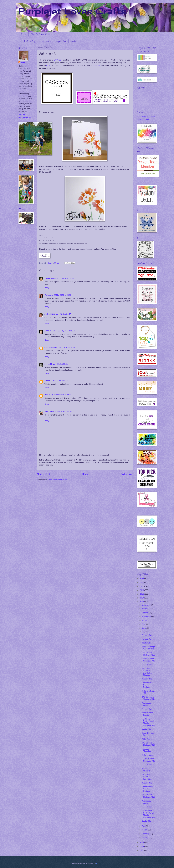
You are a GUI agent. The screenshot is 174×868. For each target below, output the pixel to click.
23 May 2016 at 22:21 (59, 364)
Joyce (47, 364)
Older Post (127, 474)
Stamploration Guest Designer (147, 685)
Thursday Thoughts (146, 750)
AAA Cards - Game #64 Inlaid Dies (146, 777)
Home (24, 34)
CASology (58, 60)
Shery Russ (49, 412)
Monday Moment (148, 639)
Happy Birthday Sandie (148, 714)
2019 (142, 590)
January (145, 838)
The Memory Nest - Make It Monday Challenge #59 (148, 814)
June (144, 628)
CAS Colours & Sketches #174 (148, 698)
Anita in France (51, 331)
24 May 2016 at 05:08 (59, 381)
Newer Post (43, 474)
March (145, 830)
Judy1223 (49, 314)
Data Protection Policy (41, 34)
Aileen (47, 381)
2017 (142, 598)
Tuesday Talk (147, 635)
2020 (142, 586)
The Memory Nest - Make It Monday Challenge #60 (148, 722)
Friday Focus (147, 739)
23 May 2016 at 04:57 (62, 314)
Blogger (99, 863)
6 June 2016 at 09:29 (64, 412)
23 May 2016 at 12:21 (67, 331)
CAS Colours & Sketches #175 (148, 654)
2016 (142, 602)
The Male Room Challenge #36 (148, 660)
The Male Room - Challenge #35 (148, 760)
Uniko (73, 41)
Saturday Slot (147, 679)
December (146, 605)
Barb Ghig (49, 395)
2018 (142, 594)
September (147, 617)
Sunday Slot (146, 643)
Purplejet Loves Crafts (72, 11)
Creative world (51, 347)
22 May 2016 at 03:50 (67, 278)
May (144, 632)
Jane (23, 63)
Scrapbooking (61, 41)
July (144, 624)
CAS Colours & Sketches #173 (148, 744)
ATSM (49, 66)
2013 (142, 850)
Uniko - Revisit (147, 755)
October (145, 613)
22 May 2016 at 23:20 (62, 295)
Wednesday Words (146, 704)
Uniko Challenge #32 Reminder (148, 648)
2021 (142, 582)
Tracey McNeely (51, 278)
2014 (142, 846)
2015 (142, 843)
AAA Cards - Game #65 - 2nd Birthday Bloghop (147, 672)
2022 (142, 579)
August (145, 620)
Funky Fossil (46, 41)
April (144, 826)
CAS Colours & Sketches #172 (148, 796)
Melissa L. (49, 295)
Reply (47, 288)
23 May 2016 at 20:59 (66, 347)
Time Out (97, 66)
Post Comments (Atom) (57, 480)
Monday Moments (146, 770)
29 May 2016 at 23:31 (63, 395)
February (146, 834)
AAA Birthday (30, 41)
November (146, 609)
